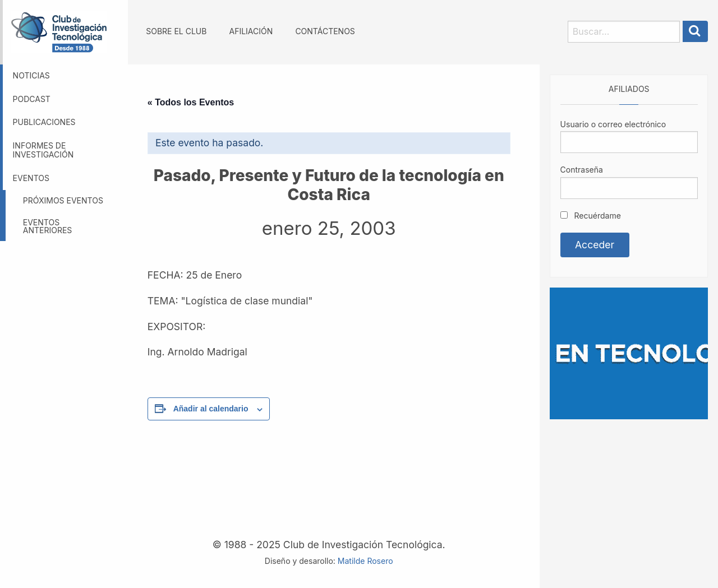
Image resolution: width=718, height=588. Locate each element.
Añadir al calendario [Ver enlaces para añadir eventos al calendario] (211, 409)
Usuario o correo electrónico (613, 124)
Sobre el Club (176, 31)
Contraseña (582, 170)
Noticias (31, 75)
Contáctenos (325, 31)
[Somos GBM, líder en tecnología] (629, 352)
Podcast (32, 99)
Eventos (31, 178)
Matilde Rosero (365, 561)
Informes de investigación (43, 150)
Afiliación (251, 31)
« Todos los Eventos (191, 102)
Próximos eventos (63, 200)
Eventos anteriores (48, 226)
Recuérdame (591, 216)
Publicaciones (44, 122)
